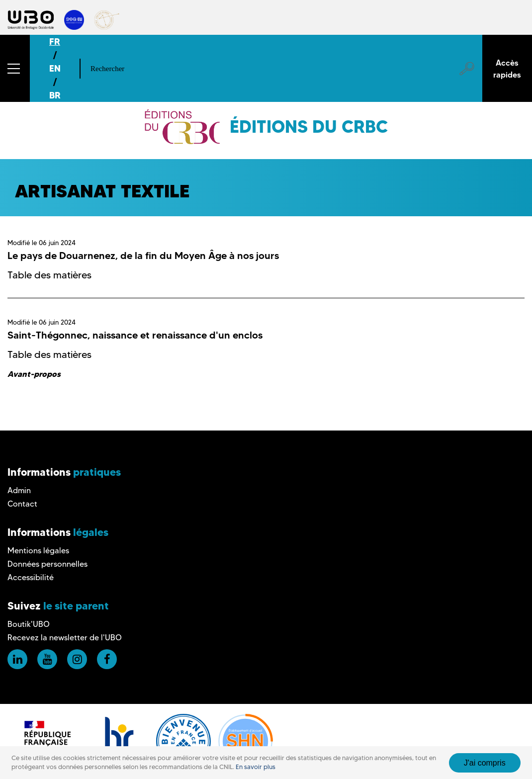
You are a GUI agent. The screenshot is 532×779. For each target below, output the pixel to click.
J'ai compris (485, 763)
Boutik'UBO (29, 624)
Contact (22, 504)
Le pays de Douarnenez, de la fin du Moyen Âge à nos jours (143, 256)
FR (55, 42)
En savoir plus (256, 767)
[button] (15, 68)
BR (55, 95)
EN (55, 68)
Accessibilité (31, 577)
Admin (19, 490)
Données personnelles (47, 564)
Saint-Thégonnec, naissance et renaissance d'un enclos (135, 335)
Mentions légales (38, 551)
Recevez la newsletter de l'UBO (65, 638)
